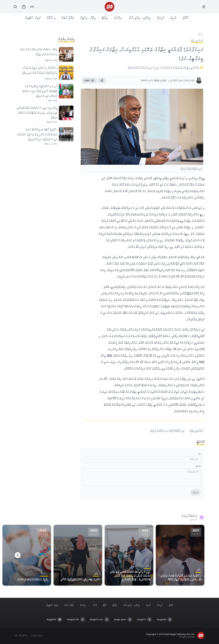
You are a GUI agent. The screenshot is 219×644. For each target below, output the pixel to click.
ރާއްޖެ (185, 18)
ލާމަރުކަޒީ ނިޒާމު (196, 431)
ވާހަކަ (95, 605)
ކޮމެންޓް (198, 466)
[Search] (15, 7)
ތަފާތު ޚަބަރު (68, 18)
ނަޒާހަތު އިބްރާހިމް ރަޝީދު (187, 80)
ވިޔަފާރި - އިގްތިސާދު (140, 18)
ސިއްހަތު (118, 18)
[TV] (24, 7)
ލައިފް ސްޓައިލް (33, 18)
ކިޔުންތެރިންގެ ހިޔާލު (21, 635)
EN (32, 7)
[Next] (18, 555)
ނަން (199, 454)
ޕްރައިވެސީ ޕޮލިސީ (37, 635)
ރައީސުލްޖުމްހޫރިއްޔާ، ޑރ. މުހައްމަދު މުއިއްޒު (167, 431)
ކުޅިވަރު (160, 18)
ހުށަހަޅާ (196, 493)
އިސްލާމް (51, 18)
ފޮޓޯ (105, 605)
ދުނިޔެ (173, 18)
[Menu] (204, 7)
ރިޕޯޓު (105, 18)
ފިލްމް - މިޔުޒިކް (88, 18)
